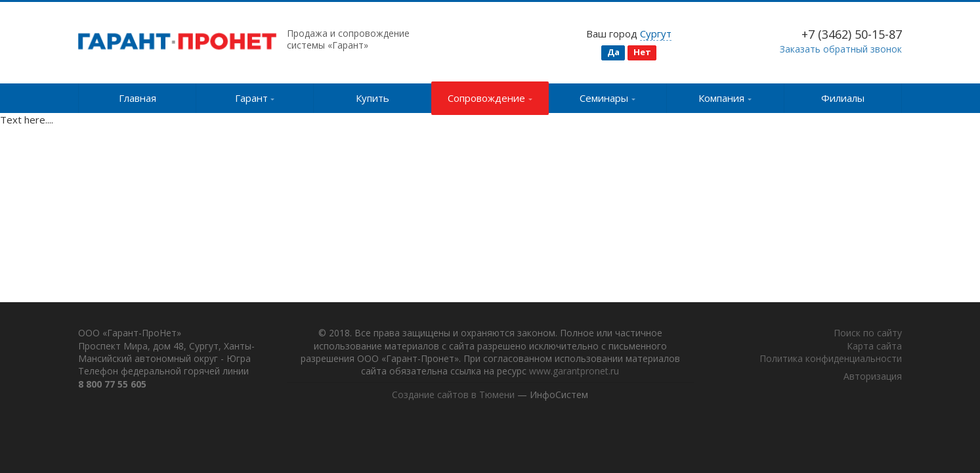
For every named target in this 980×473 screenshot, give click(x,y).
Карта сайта (874, 346)
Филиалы (843, 98)
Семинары (607, 98)
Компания (725, 98)
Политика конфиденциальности (831, 359)
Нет (642, 52)
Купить (373, 98)
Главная (138, 98)
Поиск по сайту (868, 333)
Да (613, 52)
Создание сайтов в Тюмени (453, 395)
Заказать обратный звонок (841, 49)
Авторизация (873, 377)
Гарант (255, 98)
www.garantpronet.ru (574, 372)
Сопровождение (490, 98)
